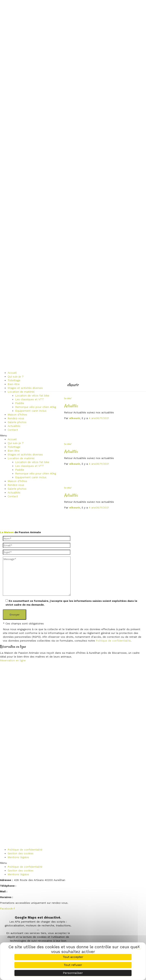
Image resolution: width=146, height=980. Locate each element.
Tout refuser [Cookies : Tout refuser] (73, 965)
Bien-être (14, 384)
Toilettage (14, 380)
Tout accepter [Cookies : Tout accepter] (73, 957)
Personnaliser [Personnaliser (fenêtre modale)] (73, 973)
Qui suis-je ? (16, 376)
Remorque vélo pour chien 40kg (36, 407)
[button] (28, 435)
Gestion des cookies (21, 853)
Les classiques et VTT (30, 399)
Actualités (14, 426)
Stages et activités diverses (25, 388)
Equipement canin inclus (31, 411)
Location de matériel (21, 392)
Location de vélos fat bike (32, 395)
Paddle (20, 403)
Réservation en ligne (13, 660)
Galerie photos (17, 422)
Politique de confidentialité (113, 641)
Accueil (12, 373)
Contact (13, 430)
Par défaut (68, 398)
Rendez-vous (16, 418)
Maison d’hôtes (17, 415)
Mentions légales (18, 857)
